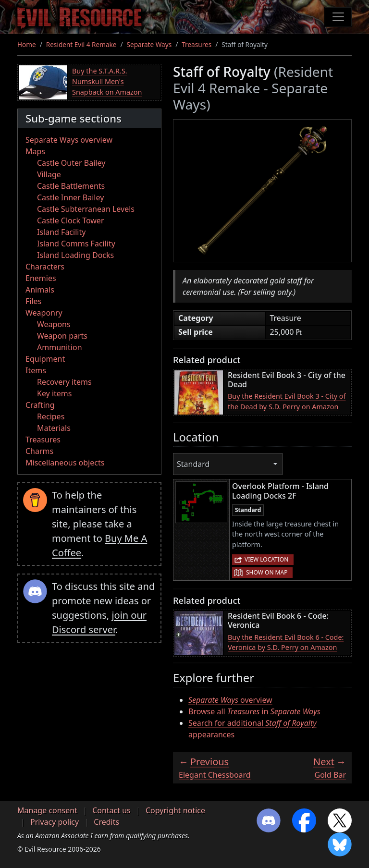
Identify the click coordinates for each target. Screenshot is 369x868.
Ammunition (60, 347)
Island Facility (61, 232)
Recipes (51, 416)
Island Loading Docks (75, 255)
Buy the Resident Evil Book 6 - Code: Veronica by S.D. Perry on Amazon (286, 642)
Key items (54, 393)
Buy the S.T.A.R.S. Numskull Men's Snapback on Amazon (107, 81)
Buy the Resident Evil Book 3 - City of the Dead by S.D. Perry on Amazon (287, 401)
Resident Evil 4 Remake (81, 44)
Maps (35, 151)
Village (49, 174)
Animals (40, 290)
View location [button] (266, 559)
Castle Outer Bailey (71, 163)
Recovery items (64, 382)
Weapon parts (62, 336)
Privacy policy (55, 822)
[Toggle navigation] (338, 17)
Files (33, 301)
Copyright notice (175, 810)
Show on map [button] (267, 572)
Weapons (54, 324)
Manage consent (47, 810)
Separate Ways (149, 44)
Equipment (45, 359)
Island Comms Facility (76, 244)
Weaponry (44, 313)
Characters (45, 267)
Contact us (111, 810)
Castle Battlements (71, 186)
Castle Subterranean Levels (86, 209)
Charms (39, 451)
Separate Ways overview (69, 140)
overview (230, 700)
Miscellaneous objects (65, 463)
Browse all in (254, 711)
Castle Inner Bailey (70, 197)
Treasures (197, 44)
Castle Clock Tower (71, 220)
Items (36, 370)
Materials (54, 428)
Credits (106, 822)
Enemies (41, 278)
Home (27, 44)
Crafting (40, 405)
